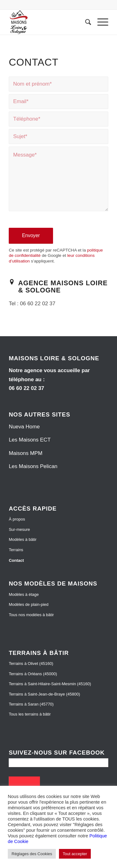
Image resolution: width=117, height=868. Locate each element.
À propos (17, 519)
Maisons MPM (26, 453)
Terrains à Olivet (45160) (31, 663)
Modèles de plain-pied (29, 604)
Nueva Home (24, 427)
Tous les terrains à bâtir (30, 714)
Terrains (16, 550)
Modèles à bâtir (23, 539)
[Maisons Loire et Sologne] (49, 22)
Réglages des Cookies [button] (32, 854)
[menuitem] (85, 22)
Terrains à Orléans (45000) (33, 674)
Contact (16, 560)
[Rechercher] (85, 22)
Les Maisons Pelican (33, 466)
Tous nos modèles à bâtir (31, 615)
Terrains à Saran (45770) (31, 704)
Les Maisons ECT (30, 440)
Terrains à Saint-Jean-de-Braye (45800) (44, 694)
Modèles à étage (24, 594)
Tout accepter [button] (75, 854)
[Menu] (100, 22)
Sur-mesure (19, 529)
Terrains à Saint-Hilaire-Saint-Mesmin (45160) (50, 684)
